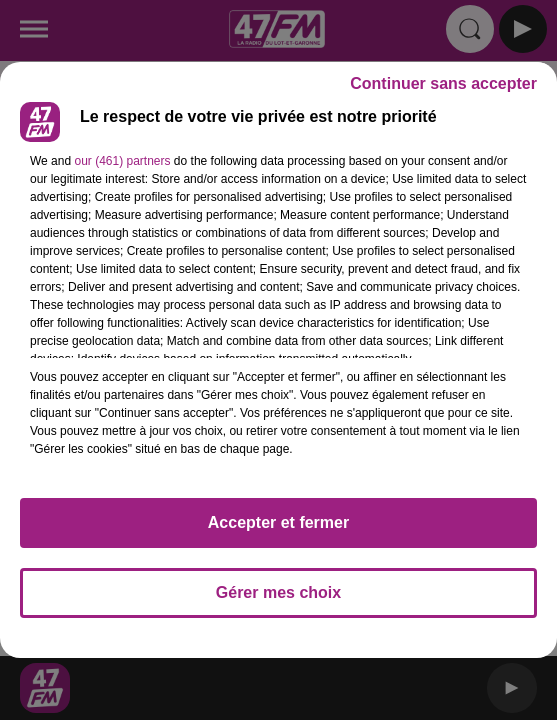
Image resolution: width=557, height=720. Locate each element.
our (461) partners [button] (122, 161)
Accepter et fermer (278, 522)
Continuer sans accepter (443, 83)
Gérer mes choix (278, 592)
